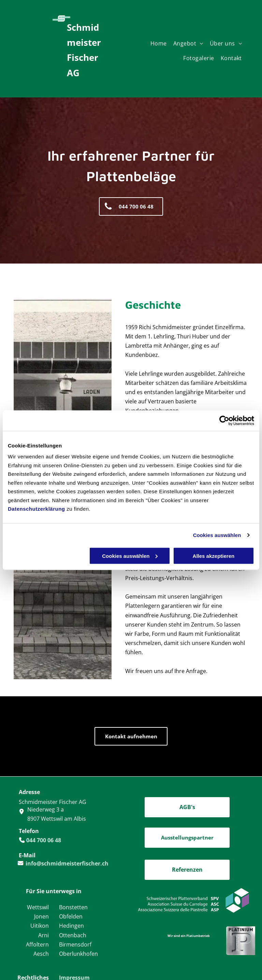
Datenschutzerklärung (37, 509)
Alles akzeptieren (214, 556)
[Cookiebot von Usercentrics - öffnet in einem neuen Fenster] (224, 420)
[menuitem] (162, 45)
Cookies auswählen (217, 535)
